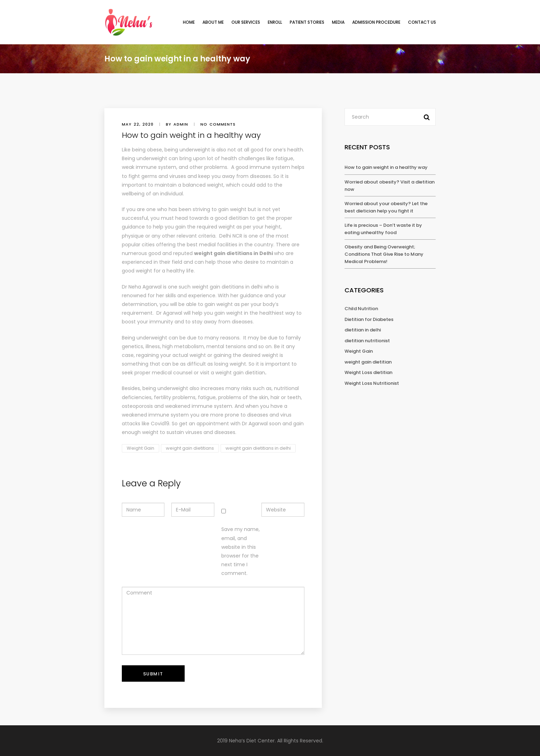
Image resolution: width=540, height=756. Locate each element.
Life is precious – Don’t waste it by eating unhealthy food (383, 229)
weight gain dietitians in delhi (227, 287)
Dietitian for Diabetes (369, 319)
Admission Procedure (376, 22)
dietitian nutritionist (367, 341)
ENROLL (275, 22)
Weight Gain (140, 448)
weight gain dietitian (240, 373)
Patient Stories (307, 22)
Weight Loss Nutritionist (372, 383)
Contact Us (422, 22)
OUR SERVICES (246, 22)
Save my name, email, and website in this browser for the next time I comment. (241, 551)
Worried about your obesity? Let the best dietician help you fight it (386, 207)
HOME (189, 22)
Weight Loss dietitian (368, 372)
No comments (218, 124)
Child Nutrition (361, 309)
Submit (153, 674)
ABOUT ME (213, 22)
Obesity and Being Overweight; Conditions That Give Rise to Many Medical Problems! (384, 254)
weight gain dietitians (190, 448)
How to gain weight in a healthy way (386, 167)
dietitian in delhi (363, 330)
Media (338, 22)
